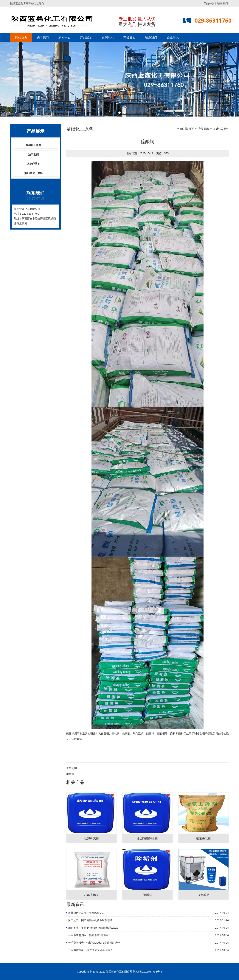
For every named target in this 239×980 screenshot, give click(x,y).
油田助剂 (33, 154)
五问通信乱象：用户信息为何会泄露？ (90, 950)
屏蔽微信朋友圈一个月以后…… (86, 913)
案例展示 (108, 37)
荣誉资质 (129, 37)
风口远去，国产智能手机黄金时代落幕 (90, 920)
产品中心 (209, 3)
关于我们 (43, 37)
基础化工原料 (33, 145)
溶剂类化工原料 (33, 173)
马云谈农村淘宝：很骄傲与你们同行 (89, 935)
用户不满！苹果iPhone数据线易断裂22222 (93, 928)
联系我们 (223, 3)
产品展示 (86, 37)
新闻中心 (64, 37)
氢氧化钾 (72, 768)
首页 (191, 129)
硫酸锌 (70, 774)
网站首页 (21, 37)
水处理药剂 (33, 164)
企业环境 (173, 37)
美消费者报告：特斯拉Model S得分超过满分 (94, 943)
